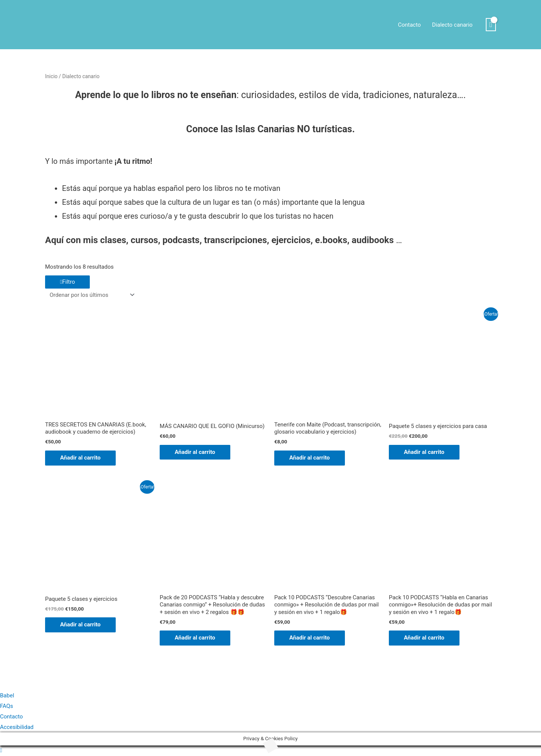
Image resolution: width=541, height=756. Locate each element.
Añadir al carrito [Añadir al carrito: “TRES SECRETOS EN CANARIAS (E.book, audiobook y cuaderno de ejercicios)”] (80, 458)
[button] (1, 750)
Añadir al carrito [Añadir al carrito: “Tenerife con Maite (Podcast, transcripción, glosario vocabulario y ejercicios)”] (310, 458)
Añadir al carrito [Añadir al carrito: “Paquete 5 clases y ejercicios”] (80, 624)
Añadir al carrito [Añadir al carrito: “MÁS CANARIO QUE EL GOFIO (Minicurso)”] (195, 452)
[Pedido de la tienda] (91, 295)
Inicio (51, 76)
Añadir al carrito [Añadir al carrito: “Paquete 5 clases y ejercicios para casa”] (424, 452)
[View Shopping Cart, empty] (491, 25)
